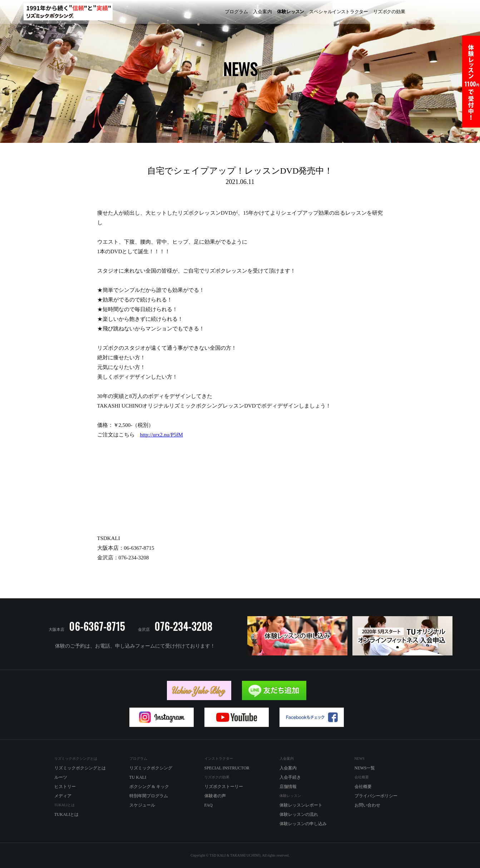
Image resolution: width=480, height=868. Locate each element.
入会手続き (290, 777)
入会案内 (288, 768)
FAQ (209, 805)
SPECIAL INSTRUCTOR (227, 768)
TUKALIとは (67, 814)
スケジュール (142, 805)
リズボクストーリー (224, 787)
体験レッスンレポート (301, 805)
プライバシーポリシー (376, 796)
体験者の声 (215, 796)
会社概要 (363, 787)
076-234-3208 (183, 626)
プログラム (236, 12)
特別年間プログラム (149, 796)
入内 (263, 12)
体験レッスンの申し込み (303, 824)
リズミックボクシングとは (80, 768)
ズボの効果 (389, 12)
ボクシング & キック (149, 787)
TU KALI (461, 12)
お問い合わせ (367, 805)
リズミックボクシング (194, 12)
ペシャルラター (339, 12)
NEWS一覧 (365, 768)
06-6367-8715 (97, 626)
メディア (63, 796)
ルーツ (61, 777)
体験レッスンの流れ (299, 814)
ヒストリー (65, 787)
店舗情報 (288, 787)
